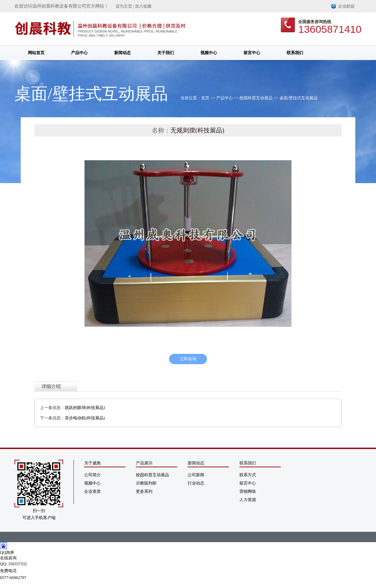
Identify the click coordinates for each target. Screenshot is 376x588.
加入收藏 (143, 6)
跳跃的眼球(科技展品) (85, 408)
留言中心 (252, 53)
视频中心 (209, 53)
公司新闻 (196, 475)
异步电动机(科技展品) (85, 418)
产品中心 (79, 53)
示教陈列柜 (146, 483)
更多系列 (144, 491)
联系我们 (295, 53)
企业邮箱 (346, 6)
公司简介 (92, 475)
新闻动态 (122, 53)
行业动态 (196, 483)
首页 (205, 98)
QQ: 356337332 (13, 564)
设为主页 (124, 6)
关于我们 (166, 53)
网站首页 (36, 53)
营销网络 (248, 491)
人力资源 (248, 500)
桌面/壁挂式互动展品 (299, 98)
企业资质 (92, 491)
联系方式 (248, 475)
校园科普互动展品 (256, 98)
